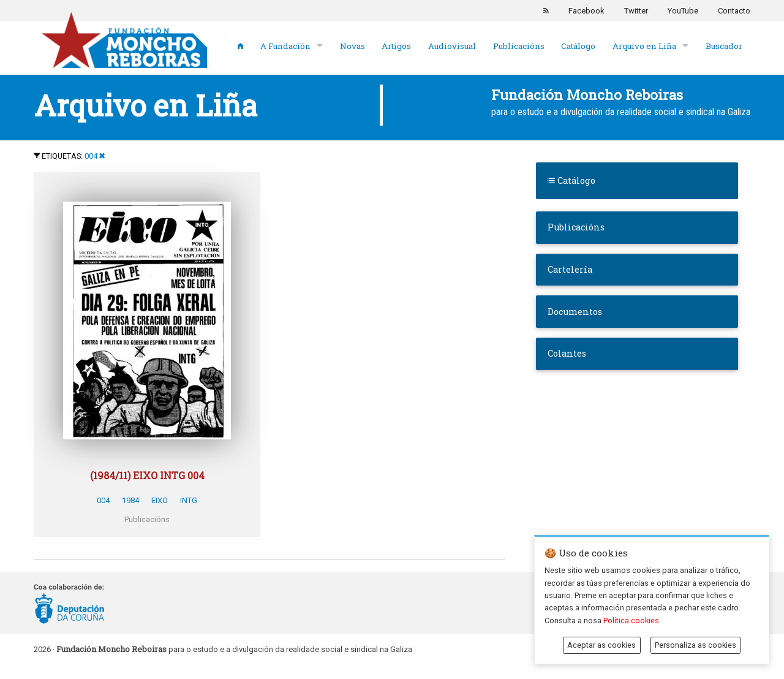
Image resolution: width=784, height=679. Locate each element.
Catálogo (578, 46)
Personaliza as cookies (695, 645)
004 (91, 156)
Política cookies (631, 620)
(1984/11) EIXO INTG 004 (147, 475)
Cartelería (570, 269)
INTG (189, 500)
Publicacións (519, 46)
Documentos (575, 312)
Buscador (724, 46)
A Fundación (285, 46)
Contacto (734, 11)
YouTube (683, 11)
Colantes (567, 353)
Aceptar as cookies (601, 645)
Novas (352, 46)
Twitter (636, 11)
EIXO (160, 500)
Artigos (396, 46)
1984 (130, 500)
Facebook (586, 11)
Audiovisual (452, 46)
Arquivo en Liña (644, 46)
